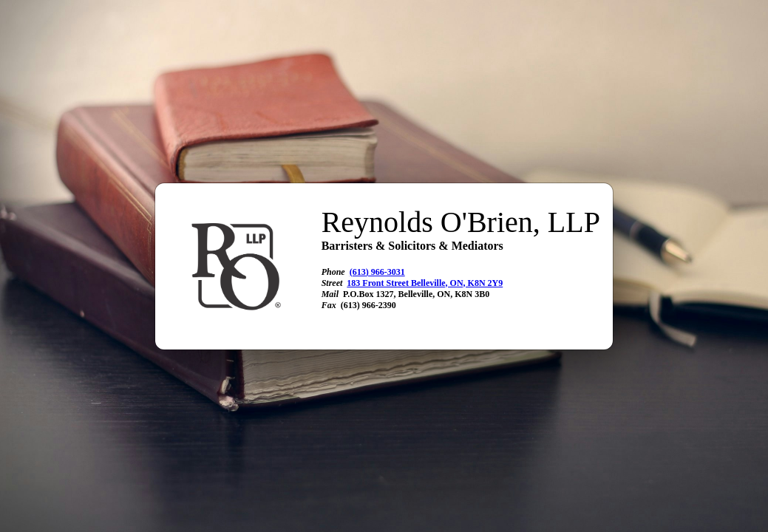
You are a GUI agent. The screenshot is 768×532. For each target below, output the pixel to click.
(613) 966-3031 (377, 272)
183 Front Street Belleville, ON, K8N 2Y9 (425, 283)
